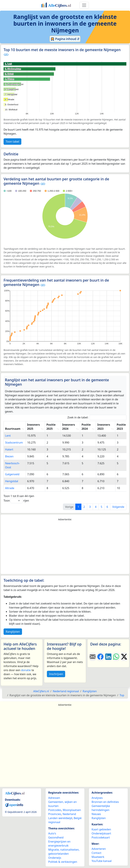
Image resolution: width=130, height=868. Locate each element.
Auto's (52, 833)
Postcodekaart (101, 837)
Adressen (54, 798)
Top (122, 695)
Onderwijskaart (101, 833)
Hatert (9, 449)
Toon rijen (16, 501)
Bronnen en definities (105, 802)
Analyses (97, 798)
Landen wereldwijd (60, 818)
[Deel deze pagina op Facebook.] (100, 657)
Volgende (118, 507)
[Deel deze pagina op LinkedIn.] (108, 657)
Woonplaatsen (72, 810)
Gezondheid (56, 837)
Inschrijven (56, 674)
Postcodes (55, 810)
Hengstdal (12, 481)
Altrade (10, 488)
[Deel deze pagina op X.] (124, 657)
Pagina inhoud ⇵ (65, 39)
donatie (26, 670)
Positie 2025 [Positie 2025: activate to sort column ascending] (51, 427)
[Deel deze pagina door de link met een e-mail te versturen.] (93, 657)
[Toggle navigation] (84, 5)
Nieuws (96, 814)
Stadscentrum (14, 443)
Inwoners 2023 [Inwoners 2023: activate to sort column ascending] (104, 427)
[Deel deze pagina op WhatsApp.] (116, 657)
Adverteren (99, 849)
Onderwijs (55, 858)
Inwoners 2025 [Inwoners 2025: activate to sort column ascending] (33, 427)
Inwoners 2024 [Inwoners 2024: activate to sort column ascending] (68, 427)
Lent (8, 436)
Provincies (55, 814)
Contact (96, 853)
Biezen (9, 456)
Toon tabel (12, 142)
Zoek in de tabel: (97, 417)
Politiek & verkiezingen (63, 862)
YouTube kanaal (102, 861)
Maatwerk (98, 857)
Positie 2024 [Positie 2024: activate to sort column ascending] (86, 427)
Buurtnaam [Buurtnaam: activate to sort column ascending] (13, 429)
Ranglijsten (13, 632)
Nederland (69, 814)
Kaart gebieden (101, 829)
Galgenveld (12, 474)
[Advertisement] (65, 548)
